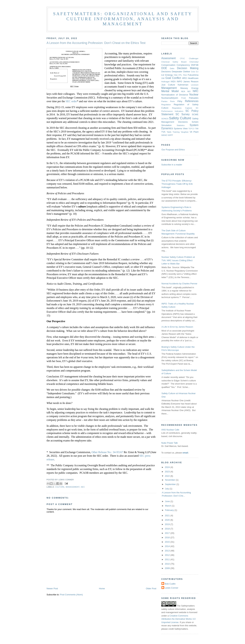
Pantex (164, 101)
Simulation (166, 125)
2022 (168, 476)
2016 (168, 537)
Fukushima (193, 75)
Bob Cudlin (170, 584)
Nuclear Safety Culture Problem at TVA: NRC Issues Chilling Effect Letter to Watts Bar (178, 260)
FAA (176, 75)
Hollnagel (165, 82)
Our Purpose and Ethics (173, 150)
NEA (183, 91)
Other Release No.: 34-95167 (107, 452)
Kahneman (183, 85)
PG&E (184, 98)
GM (163, 78)
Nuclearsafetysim (170, 98)
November (170, 480)
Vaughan (185, 132)
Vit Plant (194, 132)
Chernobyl (194, 62)
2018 (168, 529)
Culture (60, 487)
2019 (168, 524)
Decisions (166, 72)
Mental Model (170, 91)
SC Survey (182, 114)
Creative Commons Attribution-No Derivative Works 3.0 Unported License (178, 619)
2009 (168, 568)
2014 (168, 546)
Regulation (166, 104)
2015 (168, 542)
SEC (83, 487)
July (167, 489)
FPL (180, 75)
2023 (168, 472)
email (185, 453)
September (171, 484)
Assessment (168, 58)
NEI (189, 91)
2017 (168, 533)
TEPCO (191, 129)
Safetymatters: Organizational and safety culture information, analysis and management (123, 19)
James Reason (191, 82)
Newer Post (52, 589)
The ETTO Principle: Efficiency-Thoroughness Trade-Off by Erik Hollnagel (177, 184)
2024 (168, 467)
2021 (168, 516)
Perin (172, 101)
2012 (168, 555)
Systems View (181, 128)
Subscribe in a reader (172, 165)
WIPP (170, 135)
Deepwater (177, 72)
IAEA (173, 82)
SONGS (165, 119)
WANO (164, 135)
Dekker (187, 72)
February (170, 510)
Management (73, 487)
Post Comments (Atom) (71, 595)
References (192, 101)
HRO (184, 78)
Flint (185, 75)
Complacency (183, 65)
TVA (163, 132)
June (168, 501)
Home (102, 589)
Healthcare (193, 78)
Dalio (172, 68)
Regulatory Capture (182, 108)
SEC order (71, 101)
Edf (163, 75)
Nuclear (194, 95)
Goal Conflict (173, 78)
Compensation (168, 65)
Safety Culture (180, 118)
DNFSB (195, 65)
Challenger (194, 58)
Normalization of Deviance (175, 95)
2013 (168, 551)
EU (197, 72)
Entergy (169, 75)
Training (176, 132)
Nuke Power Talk (169, 443)
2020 (168, 520)
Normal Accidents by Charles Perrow (179, 284)
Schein (195, 122)
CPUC (182, 59)
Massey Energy (189, 88)
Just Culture (168, 85)
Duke (193, 72)
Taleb (169, 132)
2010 (168, 564)
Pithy (180, 101)
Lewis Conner (172, 588)
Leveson (195, 85)
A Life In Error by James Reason (177, 327)
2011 (168, 559)
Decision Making (188, 68)
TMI (197, 128)
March (168, 506)
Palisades (194, 98)
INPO (180, 82)
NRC (196, 91)
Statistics (181, 125)
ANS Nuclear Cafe (170, 430)
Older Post (151, 589)
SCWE (195, 114)
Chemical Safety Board (174, 62)
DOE (164, 68)
